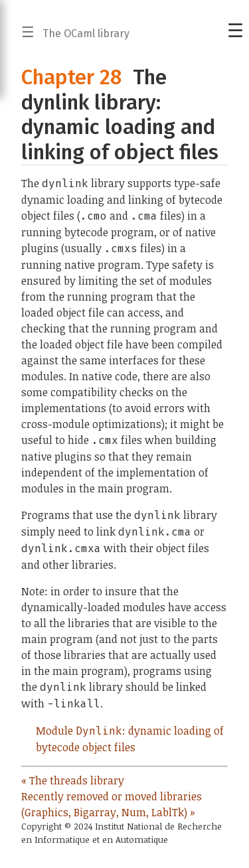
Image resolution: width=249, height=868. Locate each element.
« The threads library (73, 780)
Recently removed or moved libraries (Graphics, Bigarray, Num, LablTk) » (112, 804)
